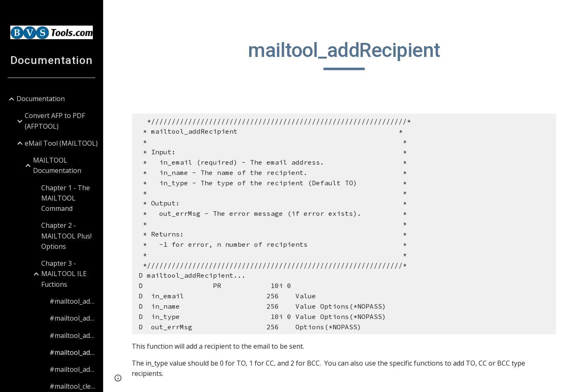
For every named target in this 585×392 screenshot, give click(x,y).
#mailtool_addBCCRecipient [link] (74, 318)
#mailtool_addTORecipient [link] (74, 369)
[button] (575, 12)
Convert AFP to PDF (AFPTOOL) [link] (55, 121)
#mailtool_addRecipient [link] (74, 352)
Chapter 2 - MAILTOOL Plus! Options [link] (66, 236)
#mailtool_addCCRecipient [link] (74, 335)
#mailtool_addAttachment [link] (74, 301)
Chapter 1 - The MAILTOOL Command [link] (66, 198)
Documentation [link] (41, 99)
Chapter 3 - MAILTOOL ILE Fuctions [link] (64, 274)
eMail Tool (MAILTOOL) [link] (61, 143)
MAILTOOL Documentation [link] (57, 165)
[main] (344, 54)
